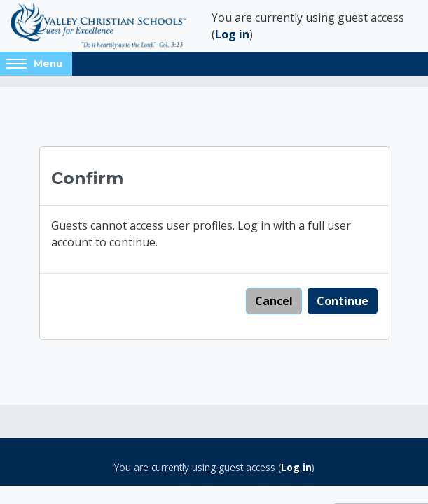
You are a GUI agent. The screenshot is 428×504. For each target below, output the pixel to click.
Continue (343, 301)
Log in (232, 34)
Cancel (274, 301)
